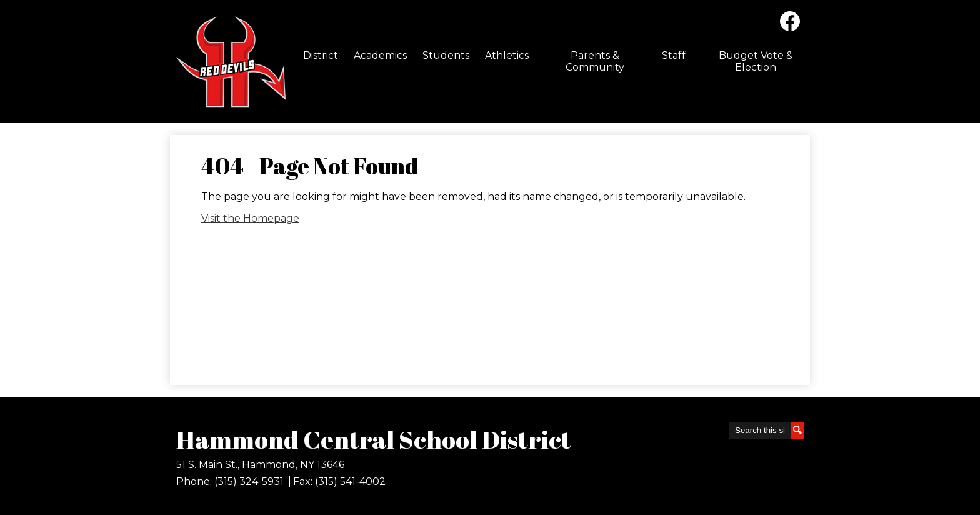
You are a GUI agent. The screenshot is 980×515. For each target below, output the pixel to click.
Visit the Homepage (250, 218)
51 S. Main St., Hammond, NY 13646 (260, 465)
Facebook (790, 24)
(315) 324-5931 (250, 482)
